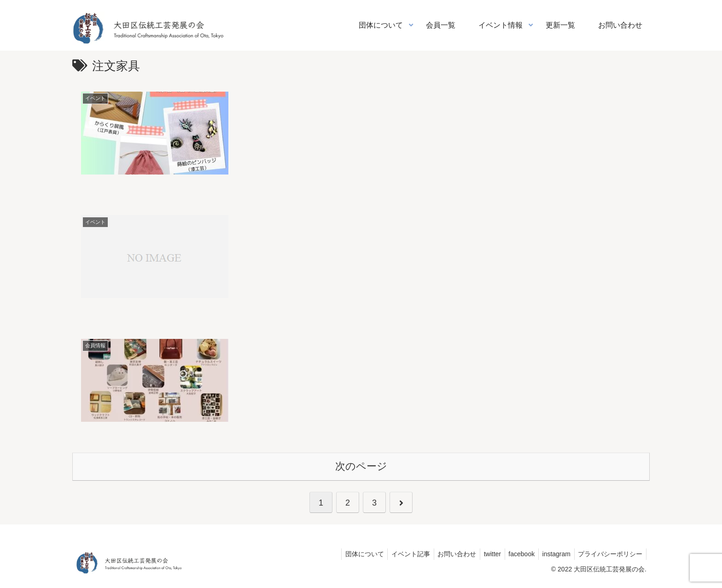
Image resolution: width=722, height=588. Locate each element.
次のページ (361, 466)
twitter (485, 553)
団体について (350, 553)
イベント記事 (399, 553)
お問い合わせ (447, 553)
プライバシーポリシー (609, 553)
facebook (516, 553)
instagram (553, 553)
